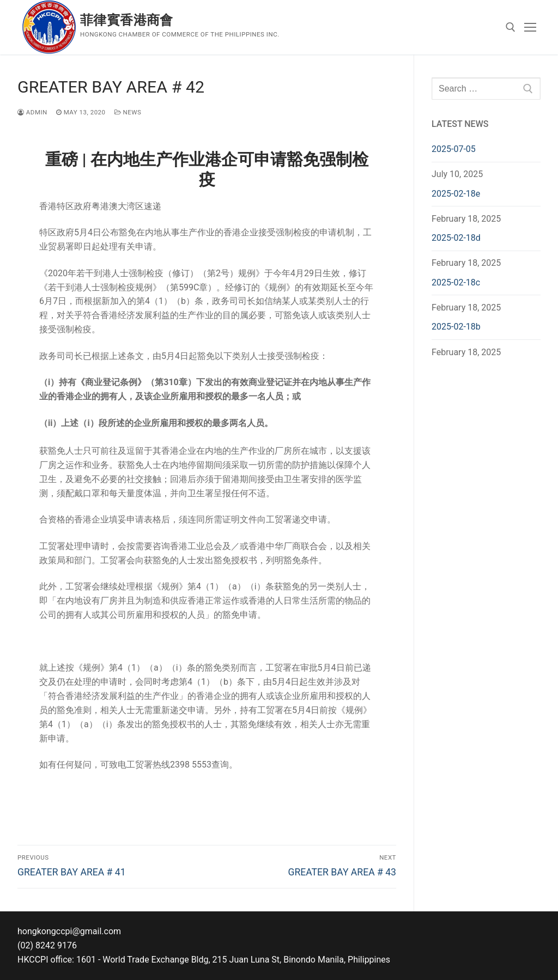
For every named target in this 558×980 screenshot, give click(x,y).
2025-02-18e (456, 194)
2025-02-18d (456, 238)
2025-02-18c (456, 282)
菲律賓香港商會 (127, 20)
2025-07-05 (454, 149)
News (128, 112)
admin (32, 112)
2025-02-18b (456, 327)
